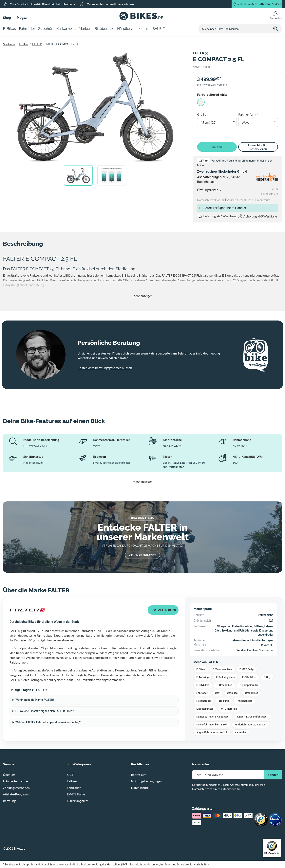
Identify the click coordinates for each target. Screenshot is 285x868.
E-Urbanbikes (224, 685)
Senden (273, 775)
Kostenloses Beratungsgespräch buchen (105, 368)
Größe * (202, 114)
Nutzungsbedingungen (147, 781)
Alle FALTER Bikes (163, 610)
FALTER (37, 44)
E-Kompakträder (249, 685)
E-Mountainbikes (222, 669)
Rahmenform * (248, 114)
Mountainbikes (205, 709)
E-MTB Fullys (247, 669)
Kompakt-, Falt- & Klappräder (213, 717)
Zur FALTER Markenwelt (142, 555)
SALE (70, 775)
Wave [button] (246, 122)
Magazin (23, 18)
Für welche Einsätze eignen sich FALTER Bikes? (45, 711)
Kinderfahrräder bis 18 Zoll (212, 725)
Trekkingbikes (244, 701)
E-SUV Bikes (249, 677)
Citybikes (232, 693)
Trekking (224, 701)
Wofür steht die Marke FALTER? (35, 700)
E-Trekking (202, 677)
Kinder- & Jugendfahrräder (252, 717)
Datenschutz (140, 788)
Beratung (9, 801)
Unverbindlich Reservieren (258, 147)
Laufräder (241, 732)
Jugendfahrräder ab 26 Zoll (212, 732)
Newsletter (201, 764)
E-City (267, 677)
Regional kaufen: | (259, 4)
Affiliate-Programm (16, 794)
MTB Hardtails (229, 709)
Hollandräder (204, 701)
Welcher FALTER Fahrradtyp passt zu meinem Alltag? (48, 722)
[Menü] (279, 841)
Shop (7, 18)
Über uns (9, 775)
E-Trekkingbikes (225, 677)
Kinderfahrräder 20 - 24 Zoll (250, 725)
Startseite (9, 44)
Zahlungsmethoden (16, 788)
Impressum (139, 775)
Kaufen (217, 147)
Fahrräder (202, 693)
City (217, 693)
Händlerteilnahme (15, 781)
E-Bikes (24, 44)
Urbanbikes (252, 693)
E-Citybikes (203, 685)
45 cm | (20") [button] (209, 122)
